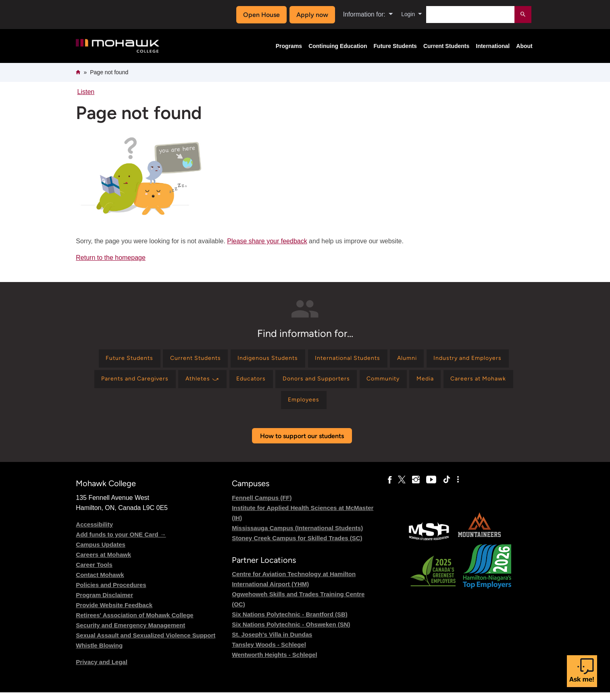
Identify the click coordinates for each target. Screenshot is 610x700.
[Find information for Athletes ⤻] (297, 383)
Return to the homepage (111, 258)
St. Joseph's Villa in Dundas (272, 642)
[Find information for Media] (236, 406)
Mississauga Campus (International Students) (297, 536)
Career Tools (94, 572)
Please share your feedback (267, 241)
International (493, 46)
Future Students (395, 46)
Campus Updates (101, 552)
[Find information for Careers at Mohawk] (296, 406)
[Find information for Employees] (363, 406)
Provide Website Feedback (114, 613)
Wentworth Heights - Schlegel (274, 662)
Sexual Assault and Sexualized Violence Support (146, 643)
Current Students (446, 46)
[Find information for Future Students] (157, 360)
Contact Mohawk (100, 582)
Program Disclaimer (104, 603)
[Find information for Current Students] (230, 360)
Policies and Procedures (111, 592)
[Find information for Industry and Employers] (128, 383)
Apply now (310, 15)
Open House (259, 15)
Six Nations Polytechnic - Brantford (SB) (290, 622)
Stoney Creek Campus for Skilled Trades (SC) (297, 546)
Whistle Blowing (99, 653)
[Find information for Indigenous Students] (310, 360)
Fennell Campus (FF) (262, 505)
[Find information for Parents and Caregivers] (222, 383)
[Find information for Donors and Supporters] (424, 383)
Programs (289, 46)
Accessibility (94, 532)
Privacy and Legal (102, 670)
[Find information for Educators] (352, 383)
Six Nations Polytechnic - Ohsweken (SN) (291, 632)
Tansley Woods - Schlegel (269, 652)
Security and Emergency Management (130, 633)
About (524, 46)
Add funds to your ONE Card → (121, 542)
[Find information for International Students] (399, 360)
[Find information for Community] (498, 383)
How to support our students (302, 444)
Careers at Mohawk (103, 562)
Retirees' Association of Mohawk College (134, 623)
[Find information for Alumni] (466, 360)
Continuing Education (338, 46)
